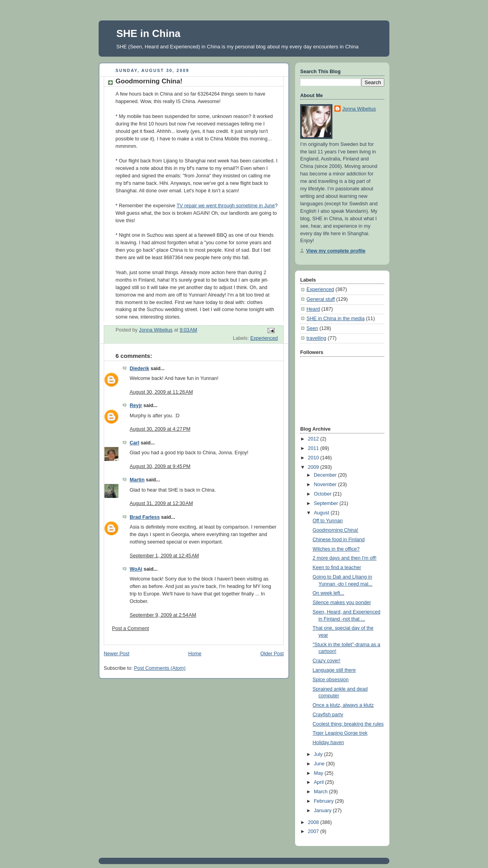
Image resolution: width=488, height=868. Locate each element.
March (322, 792)
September (327, 503)
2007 (314, 831)
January (323, 811)
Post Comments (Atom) (160, 668)
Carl (135, 443)
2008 (314, 822)
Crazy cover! (327, 661)
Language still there (334, 670)
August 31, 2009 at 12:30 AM (161, 503)
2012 (314, 439)
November (326, 485)
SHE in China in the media (336, 319)
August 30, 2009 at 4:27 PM (160, 429)
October (323, 494)
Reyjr (136, 405)
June (320, 764)
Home (195, 654)
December (326, 475)
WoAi (136, 569)
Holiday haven (328, 743)
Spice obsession (331, 680)
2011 (314, 448)
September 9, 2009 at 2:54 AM (163, 615)
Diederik (139, 369)
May (319, 773)
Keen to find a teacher (337, 568)
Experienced (264, 338)
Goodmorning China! (336, 530)
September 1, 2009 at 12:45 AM (164, 556)
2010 (314, 458)
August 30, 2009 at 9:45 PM (160, 466)
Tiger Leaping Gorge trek (340, 733)
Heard (313, 309)
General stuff (321, 299)
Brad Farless (145, 517)
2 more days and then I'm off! (345, 558)
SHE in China (148, 33)
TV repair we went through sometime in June (226, 206)
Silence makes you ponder (342, 603)
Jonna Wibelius (359, 109)
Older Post (272, 654)
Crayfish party (328, 715)
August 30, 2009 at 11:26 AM (161, 392)
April (320, 782)
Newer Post (116, 654)
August (322, 513)
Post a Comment (130, 628)
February (325, 801)
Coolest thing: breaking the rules (348, 724)
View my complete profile (336, 251)
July (319, 754)
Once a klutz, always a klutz (343, 705)
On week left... (329, 593)
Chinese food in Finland (339, 540)
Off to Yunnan (328, 521)
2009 (314, 467)
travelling (316, 338)
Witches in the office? (336, 549)
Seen (312, 328)
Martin (137, 480)
